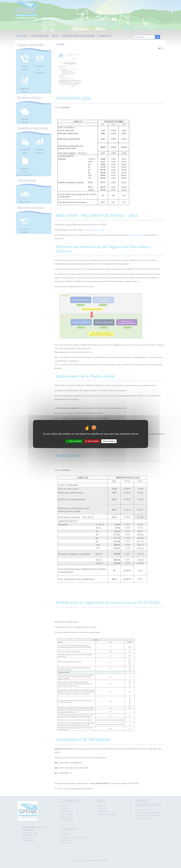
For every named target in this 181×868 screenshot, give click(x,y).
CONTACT (105, 36)
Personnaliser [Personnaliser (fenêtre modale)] (109, 441)
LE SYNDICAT (40, 36)
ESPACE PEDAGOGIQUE (78, 36)
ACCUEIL (22, 36)
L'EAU (55, 36)
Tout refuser (92, 441)
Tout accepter (74, 441)
